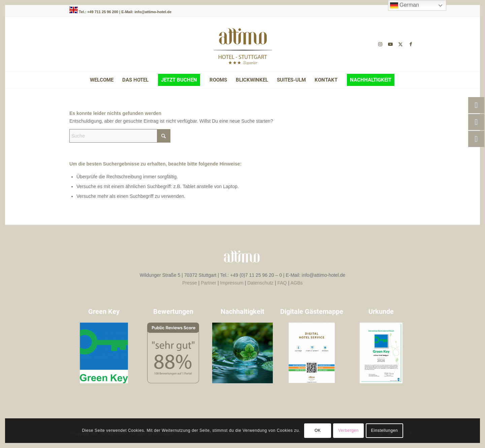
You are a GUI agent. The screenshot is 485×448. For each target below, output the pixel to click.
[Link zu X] (400, 44)
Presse (190, 283)
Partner (208, 283)
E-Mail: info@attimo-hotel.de (146, 12)
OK (318, 430)
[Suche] (120, 136)
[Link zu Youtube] (390, 44)
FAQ (282, 283)
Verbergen (348, 430)
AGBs (297, 283)
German (405, 5)
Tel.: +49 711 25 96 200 (99, 12)
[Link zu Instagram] (380, 44)
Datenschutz (260, 283)
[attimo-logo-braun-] (243, 44)
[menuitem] (102, 80)
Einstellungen (385, 430)
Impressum (232, 283)
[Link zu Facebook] (411, 44)
